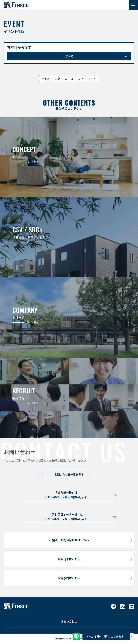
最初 (58, 79)
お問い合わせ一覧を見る (69, 474)
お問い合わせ (69, 621)
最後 (80, 79)
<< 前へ (46, 79)
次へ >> (92, 79)
